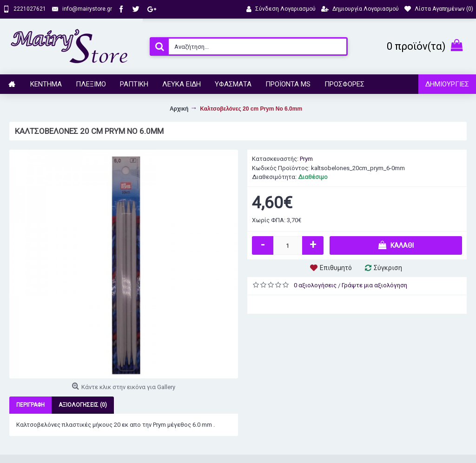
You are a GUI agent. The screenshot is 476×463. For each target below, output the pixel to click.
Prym (306, 159)
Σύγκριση (388, 268)
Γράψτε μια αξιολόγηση (374, 285)
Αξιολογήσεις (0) (83, 405)
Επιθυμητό (336, 268)
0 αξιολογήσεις (315, 285)
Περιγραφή (30, 405)
